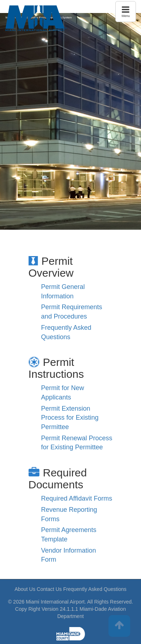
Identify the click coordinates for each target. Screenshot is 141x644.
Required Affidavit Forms (77, 498)
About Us (25, 589)
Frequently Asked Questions (95, 589)
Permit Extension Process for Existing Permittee (70, 418)
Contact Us (49, 589)
